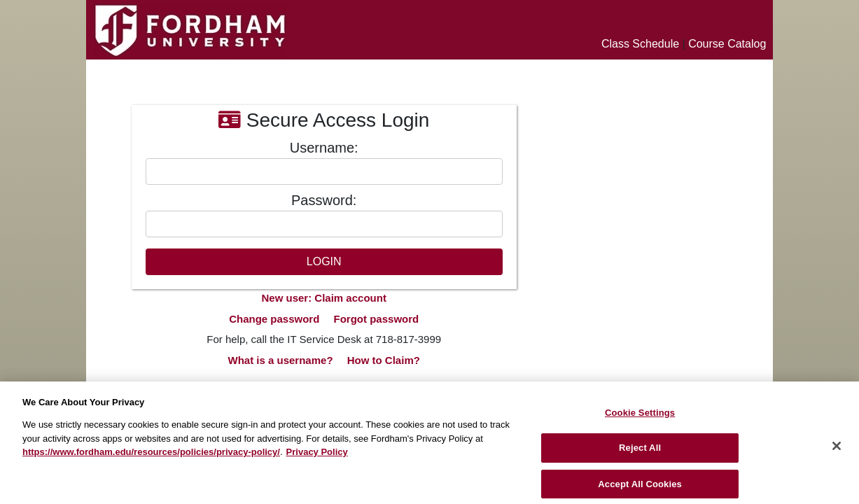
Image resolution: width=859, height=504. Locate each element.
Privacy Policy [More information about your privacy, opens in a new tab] (317, 457)
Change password (274, 319)
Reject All (640, 453)
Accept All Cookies (640, 489)
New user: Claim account (324, 298)
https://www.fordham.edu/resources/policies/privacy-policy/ (151, 457)
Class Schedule (640, 44)
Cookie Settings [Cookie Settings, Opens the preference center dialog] (640, 418)
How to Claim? (384, 360)
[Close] (837, 451)
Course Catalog (727, 44)
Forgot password (377, 319)
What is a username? (281, 360)
